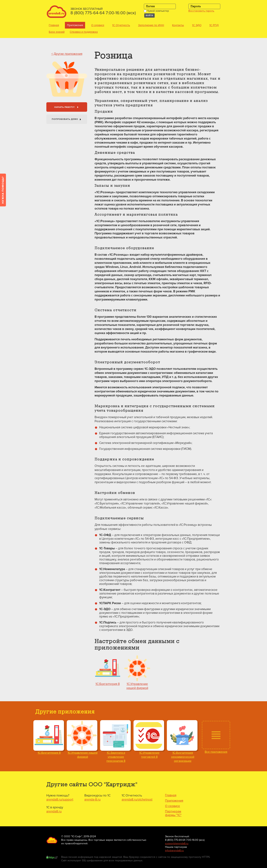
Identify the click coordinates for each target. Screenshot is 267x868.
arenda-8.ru (92, 800)
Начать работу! (67, 107)
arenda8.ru (54, 811)
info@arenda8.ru (174, 850)
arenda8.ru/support (60, 800)
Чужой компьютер (156, 11)
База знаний (57, 32)
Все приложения (216, 752)
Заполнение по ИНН (151, 25)
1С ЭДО (197, 25)
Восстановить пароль (201, 11)
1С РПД (214, 25)
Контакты (178, 25)
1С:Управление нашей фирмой (137, 686)
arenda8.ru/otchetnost (137, 800)
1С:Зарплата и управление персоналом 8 (116, 757)
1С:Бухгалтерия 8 (108, 684)
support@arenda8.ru (177, 843)
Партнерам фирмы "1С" (173, 813)
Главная (54, 25)
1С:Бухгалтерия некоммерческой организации (183, 757)
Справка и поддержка (84, 32)
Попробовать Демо (67, 120)
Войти (149, 15)
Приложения (75, 25)
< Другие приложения (67, 54)
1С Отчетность (121, 25)
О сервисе (98, 25)
